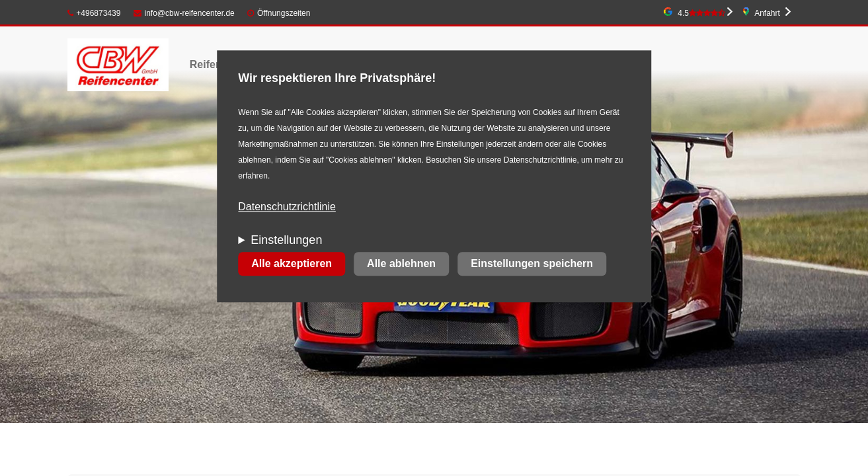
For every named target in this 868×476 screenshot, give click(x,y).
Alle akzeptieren (292, 264)
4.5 (701, 13)
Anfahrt (767, 13)
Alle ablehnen (401, 264)
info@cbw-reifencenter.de (184, 13)
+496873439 (94, 13)
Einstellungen (286, 241)
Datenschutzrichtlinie (287, 207)
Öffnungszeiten (284, 13)
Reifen (206, 64)
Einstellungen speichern (532, 264)
